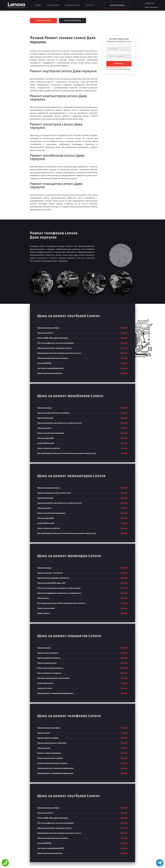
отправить (119, 64)
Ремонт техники (43, 21)
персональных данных (125, 69)
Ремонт (38, 5)
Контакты (89, 5)
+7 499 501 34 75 (150, 3)
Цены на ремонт (53, 5)
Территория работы (72, 5)
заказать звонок (117, 5)
